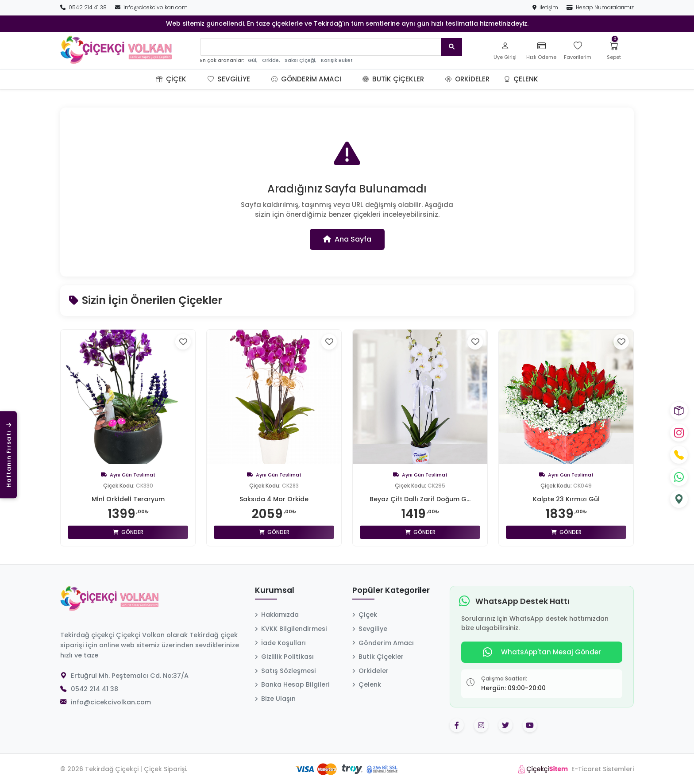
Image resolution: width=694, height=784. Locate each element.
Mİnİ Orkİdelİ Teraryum (128, 499)
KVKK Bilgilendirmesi (291, 629)
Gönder (128, 532)
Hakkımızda (277, 615)
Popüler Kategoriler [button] (391, 591)
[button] (197, 79)
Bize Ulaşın (275, 699)
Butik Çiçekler (393, 79)
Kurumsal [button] (275, 591)
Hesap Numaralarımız (600, 7)
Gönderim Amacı (306, 79)
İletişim (546, 7)
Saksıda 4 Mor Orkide (274, 499)
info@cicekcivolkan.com (151, 7)
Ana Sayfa (347, 239)
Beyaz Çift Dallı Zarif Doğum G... (420, 499)
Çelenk (521, 79)
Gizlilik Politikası (284, 657)
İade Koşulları (280, 643)
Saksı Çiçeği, (300, 60)
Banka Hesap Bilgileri (292, 684)
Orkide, (271, 60)
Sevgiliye (229, 79)
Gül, (253, 60)
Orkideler (467, 79)
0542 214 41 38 (84, 7)
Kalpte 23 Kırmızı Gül (566, 499)
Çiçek (171, 79)
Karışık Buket (337, 60)
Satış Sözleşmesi (285, 671)
